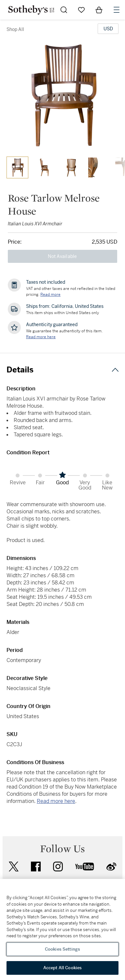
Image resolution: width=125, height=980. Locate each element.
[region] (62, 929)
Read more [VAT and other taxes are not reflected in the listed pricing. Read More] (50, 294)
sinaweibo (111, 867)
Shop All (15, 29)
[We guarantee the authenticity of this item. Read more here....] (41, 337)
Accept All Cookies (62, 968)
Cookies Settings (62, 949)
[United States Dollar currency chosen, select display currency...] (108, 29)
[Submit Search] (64, 10)
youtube (85, 867)
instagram (58, 867)
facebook (36, 867)
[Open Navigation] (117, 10)
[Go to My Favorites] (81, 10)
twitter (14, 867)
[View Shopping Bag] (99, 10)
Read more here (56, 801)
